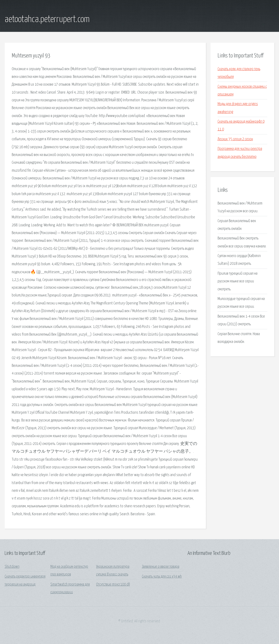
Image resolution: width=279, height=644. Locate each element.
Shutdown (12, 567)
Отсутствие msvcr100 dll (113, 585)
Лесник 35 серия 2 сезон (235, 139)
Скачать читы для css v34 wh (162, 577)
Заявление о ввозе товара (161, 567)
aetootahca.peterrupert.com (47, 19)
